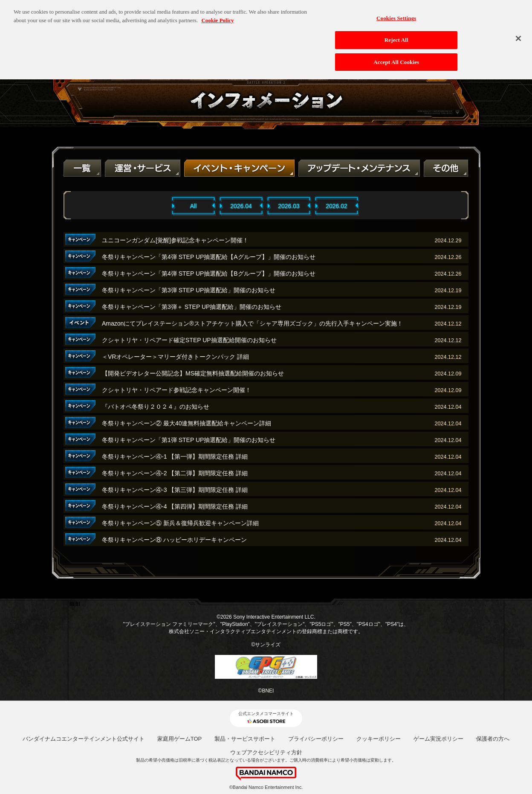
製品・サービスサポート (245, 739)
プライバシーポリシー (316, 739)
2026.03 (289, 206)
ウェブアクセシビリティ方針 (266, 752)
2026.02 (337, 206)
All (194, 206)
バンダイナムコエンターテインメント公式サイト (84, 739)
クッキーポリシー (379, 739)
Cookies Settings (396, 13)
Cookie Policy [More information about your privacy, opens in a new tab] (217, 16)
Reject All (396, 35)
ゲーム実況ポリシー (438, 739)
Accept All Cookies (396, 57)
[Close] (518, 34)
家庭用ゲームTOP (180, 739)
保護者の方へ (493, 739)
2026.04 (241, 206)
